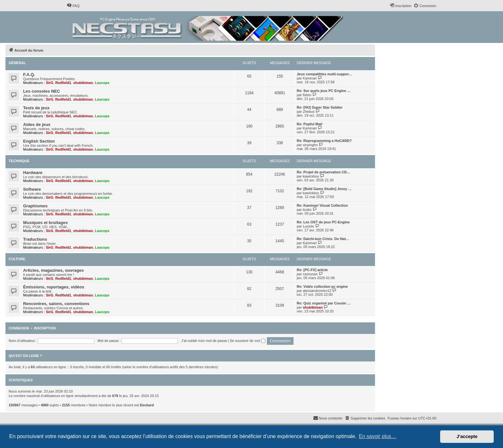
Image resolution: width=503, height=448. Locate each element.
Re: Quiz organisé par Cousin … (324, 303)
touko (307, 210)
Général (17, 63)
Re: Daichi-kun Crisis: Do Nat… (323, 239)
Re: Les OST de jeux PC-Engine (323, 222)
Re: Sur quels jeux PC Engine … (324, 91)
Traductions (35, 239)
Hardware (33, 173)
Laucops (102, 83)
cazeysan (310, 274)
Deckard (147, 405)
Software (32, 189)
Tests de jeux (36, 108)
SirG (50, 83)
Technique (19, 161)
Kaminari (310, 78)
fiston (307, 95)
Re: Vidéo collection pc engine (322, 286)
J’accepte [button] (467, 436)
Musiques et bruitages (45, 223)
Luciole (308, 226)
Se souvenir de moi (248, 341)
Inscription (45, 328)
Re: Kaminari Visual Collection (322, 205)
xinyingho (310, 145)
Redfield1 (63, 83)
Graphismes (35, 206)
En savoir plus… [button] (378, 436)
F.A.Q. (29, 75)
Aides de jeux (37, 124)
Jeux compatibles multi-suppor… (325, 74)
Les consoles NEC (42, 91)
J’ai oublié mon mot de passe (204, 341)
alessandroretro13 (317, 291)
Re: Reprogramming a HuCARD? (324, 141)
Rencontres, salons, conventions (56, 304)
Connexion (19, 328)
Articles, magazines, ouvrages (53, 270)
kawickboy (311, 176)
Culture (17, 259)
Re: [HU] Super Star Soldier (320, 107)
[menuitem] (73, 6)
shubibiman (83, 83)
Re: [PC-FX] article (312, 270)
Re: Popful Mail (309, 124)
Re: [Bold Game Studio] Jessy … (324, 189)
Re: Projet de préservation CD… (324, 172)
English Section (39, 141)
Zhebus (309, 112)
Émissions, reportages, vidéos (54, 287)
